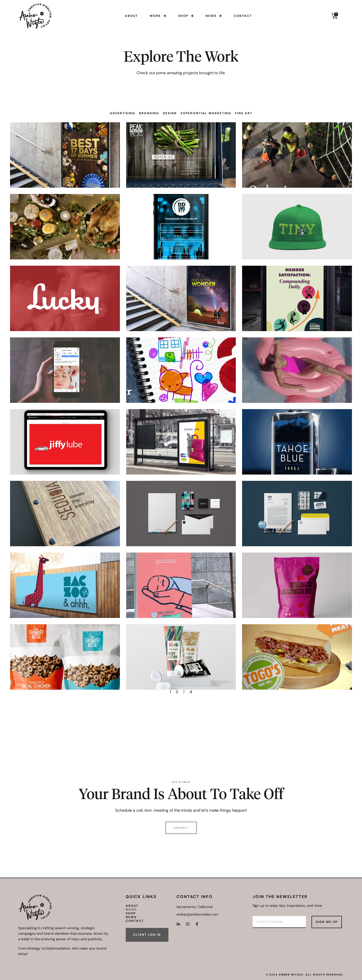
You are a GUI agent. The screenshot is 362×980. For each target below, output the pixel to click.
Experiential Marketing (206, 113)
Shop (186, 16)
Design (170, 113)
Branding (149, 113)
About (131, 16)
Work (158, 16)
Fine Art (244, 113)
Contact (243, 16)
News (214, 16)
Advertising (122, 113)
